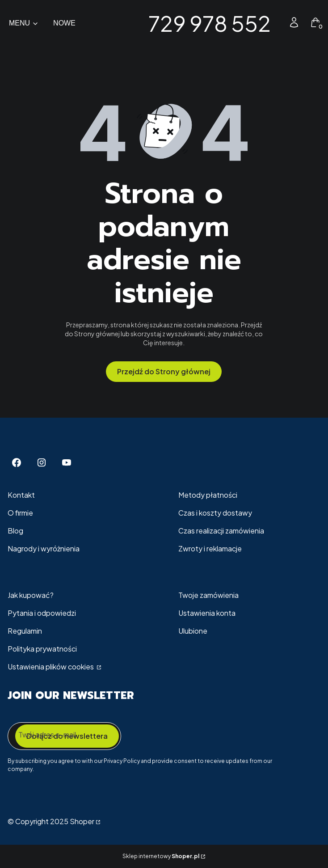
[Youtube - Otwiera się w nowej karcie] (67, 463)
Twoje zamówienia (208, 595)
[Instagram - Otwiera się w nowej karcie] (42, 463)
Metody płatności (208, 495)
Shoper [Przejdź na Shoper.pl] (82, 821)
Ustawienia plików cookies (51, 667)
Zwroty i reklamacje (210, 548)
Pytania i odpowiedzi (42, 613)
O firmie (20, 513)
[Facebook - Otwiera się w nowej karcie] (17, 463)
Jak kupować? (31, 595)
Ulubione (193, 631)
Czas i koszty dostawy (215, 513)
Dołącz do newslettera (67, 736)
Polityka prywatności (42, 649)
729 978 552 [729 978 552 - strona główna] (210, 23)
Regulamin (25, 631)
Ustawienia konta (207, 613)
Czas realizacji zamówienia (221, 531)
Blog (15, 531)
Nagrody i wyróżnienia (44, 548)
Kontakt (21, 495)
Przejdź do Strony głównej (164, 371)
